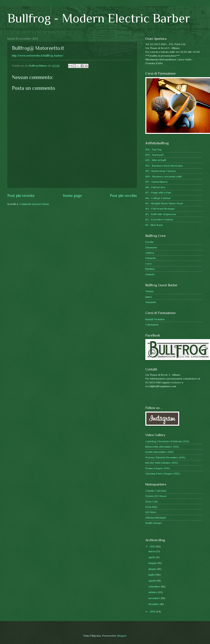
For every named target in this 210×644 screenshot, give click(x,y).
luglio (152, 575)
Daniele (150, 274)
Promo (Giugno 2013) (158, 468)
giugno (153, 569)
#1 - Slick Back (154, 225)
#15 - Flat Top (153, 150)
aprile (152, 557)
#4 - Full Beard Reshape (160, 209)
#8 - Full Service (155, 187)
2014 (153, 611)
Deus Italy (151, 507)
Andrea (150, 253)
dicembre (154, 604)
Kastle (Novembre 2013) (160, 452)
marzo (152, 551)
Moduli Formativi (155, 319)
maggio (153, 563)
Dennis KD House (156, 496)
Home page (72, 196)
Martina (150, 269)
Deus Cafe (152, 501)
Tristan (149, 291)
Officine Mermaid (155, 518)
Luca (148, 264)
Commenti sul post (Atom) (34, 204)
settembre (155, 586)
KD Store (151, 512)
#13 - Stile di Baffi (156, 160)
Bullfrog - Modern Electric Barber (99, 18)
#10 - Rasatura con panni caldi (163, 176)
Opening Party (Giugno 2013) (163, 474)
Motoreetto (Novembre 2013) (162, 447)
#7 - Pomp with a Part (158, 193)
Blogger (122, 636)
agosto (153, 581)
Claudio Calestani (156, 491)
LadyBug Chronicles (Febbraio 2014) (167, 441)
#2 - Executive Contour (159, 219)
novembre (155, 598)
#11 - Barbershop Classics (161, 171)
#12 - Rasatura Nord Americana (164, 166)
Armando (151, 302)
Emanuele (151, 247)
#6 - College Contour (158, 198)
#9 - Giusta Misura (156, 182)
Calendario (152, 325)
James (149, 297)
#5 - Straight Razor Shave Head (164, 203)
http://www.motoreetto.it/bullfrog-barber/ (38, 56)
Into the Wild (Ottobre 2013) (162, 463)
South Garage (153, 523)
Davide (150, 242)
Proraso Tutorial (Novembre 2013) (165, 457)
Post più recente (21, 196)
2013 (153, 546)
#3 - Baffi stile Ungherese (161, 214)
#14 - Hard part (154, 155)
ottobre (153, 592)
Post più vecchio (123, 196)
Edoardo (150, 258)
